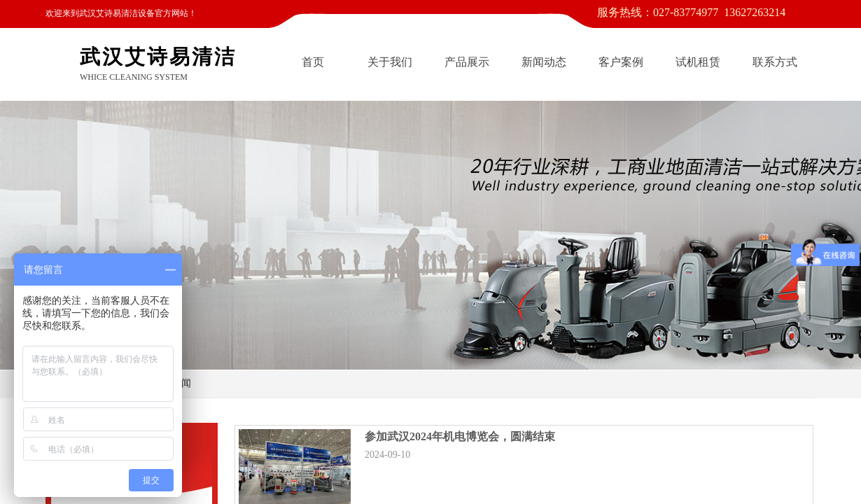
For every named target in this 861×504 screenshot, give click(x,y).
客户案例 (621, 62)
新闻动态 (544, 62)
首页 (313, 62)
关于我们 (390, 62)
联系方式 (775, 62)
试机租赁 (698, 62)
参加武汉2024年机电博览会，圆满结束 (460, 436)
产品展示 (467, 62)
